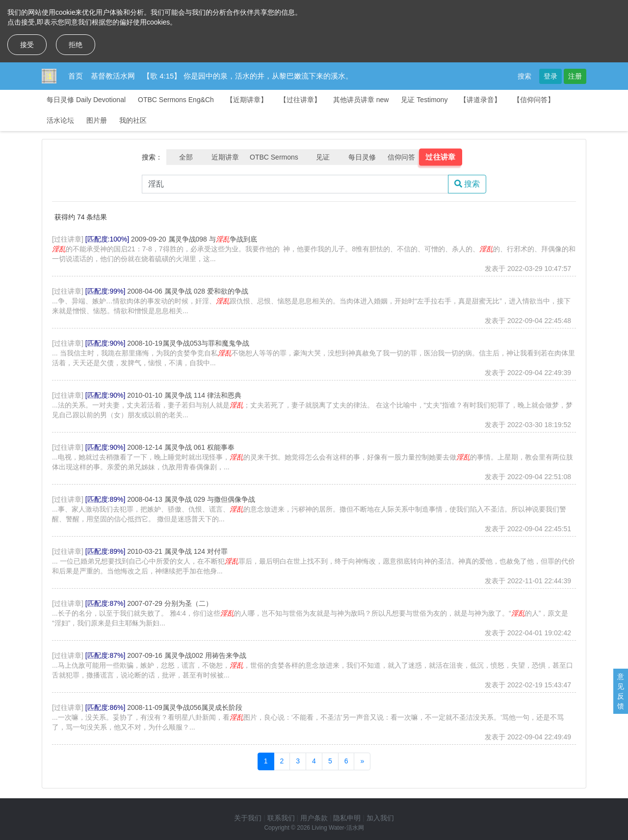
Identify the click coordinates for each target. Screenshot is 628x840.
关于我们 (248, 818)
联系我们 (281, 818)
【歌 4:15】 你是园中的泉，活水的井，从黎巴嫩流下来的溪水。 (248, 76)
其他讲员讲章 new (361, 100)
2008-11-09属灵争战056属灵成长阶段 (185, 707)
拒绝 (76, 45)
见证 (323, 157)
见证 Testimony (424, 100)
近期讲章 (225, 157)
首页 (76, 76)
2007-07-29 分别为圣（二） (170, 603)
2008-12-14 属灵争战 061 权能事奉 (181, 447)
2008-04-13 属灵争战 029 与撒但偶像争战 (191, 499)
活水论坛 (60, 120)
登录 (550, 76)
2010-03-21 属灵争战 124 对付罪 (177, 551)
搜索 (524, 76)
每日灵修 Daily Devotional (86, 100)
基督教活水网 (113, 76)
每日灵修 (362, 157)
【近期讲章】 (247, 100)
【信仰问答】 (534, 100)
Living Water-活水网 (338, 828)
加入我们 (380, 818)
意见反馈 (621, 691)
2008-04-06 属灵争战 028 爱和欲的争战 (188, 291)
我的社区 (133, 120)
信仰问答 (401, 157)
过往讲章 (441, 157)
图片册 (97, 120)
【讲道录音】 (480, 100)
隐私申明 (347, 818)
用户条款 (314, 818)
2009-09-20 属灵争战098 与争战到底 (194, 239)
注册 (575, 76)
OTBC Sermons (274, 157)
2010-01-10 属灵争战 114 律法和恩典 (184, 395)
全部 (186, 157)
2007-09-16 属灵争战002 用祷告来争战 (187, 655)
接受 (27, 45)
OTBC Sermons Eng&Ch (176, 100)
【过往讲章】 (300, 100)
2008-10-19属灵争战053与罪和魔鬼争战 (188, 343)
